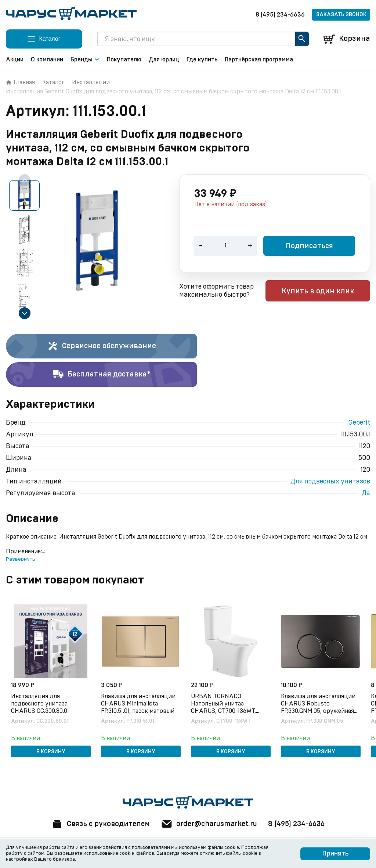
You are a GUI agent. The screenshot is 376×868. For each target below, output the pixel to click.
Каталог (53, 82)
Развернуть (20, 559)
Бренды (85, 60)
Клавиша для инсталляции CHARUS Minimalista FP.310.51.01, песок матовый (139, 703)
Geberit (359, 423)
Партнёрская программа (259, 60)
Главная (20, 82)
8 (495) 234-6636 (280, 15)
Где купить (202, 60)
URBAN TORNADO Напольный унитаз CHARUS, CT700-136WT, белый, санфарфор (224, 704)
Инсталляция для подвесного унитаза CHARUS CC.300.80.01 (41, 703)
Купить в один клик (323, 292)
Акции (15, 60)
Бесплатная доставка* (102, 375)
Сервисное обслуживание (102, 346)
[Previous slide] (25, 180)
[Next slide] (25, 313)
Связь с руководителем (99, 824)
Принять (335, 854)
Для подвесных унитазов (330, 482)
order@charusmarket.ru (210, 824)
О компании (47, 60)
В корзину (51, 751)
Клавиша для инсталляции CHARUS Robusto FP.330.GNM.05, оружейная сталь (319, 704)
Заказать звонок (341, 15)
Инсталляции (91, 82)
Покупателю (124, 60)
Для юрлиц (164, 60)
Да (366, 493)
